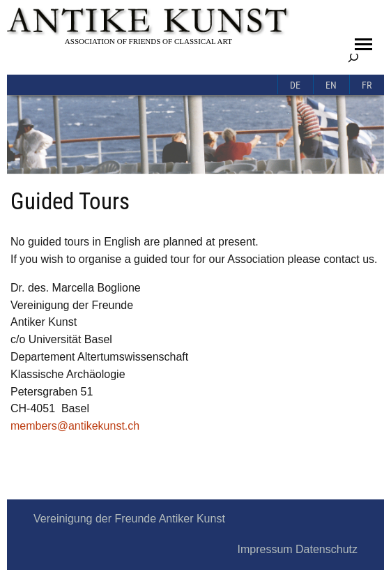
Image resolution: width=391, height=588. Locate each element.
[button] (363, 44)
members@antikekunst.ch (75, 426)
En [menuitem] (331, 85)
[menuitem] (296, 84)
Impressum (264, 549)
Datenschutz (327, 549)
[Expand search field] (353, 57)
